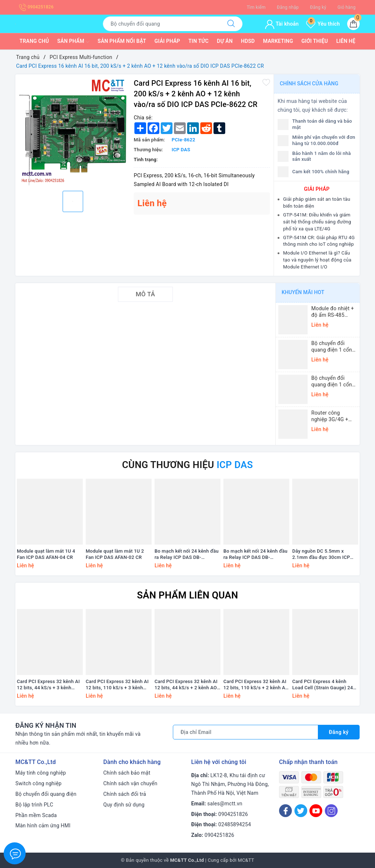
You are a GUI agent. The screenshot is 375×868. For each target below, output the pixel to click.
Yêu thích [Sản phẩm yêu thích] (323, 24)
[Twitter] (301, 811)
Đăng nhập (288, 7)
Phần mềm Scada (36, 815)
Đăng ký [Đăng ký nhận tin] (339, 732)
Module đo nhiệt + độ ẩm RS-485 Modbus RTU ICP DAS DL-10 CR (333, 312)
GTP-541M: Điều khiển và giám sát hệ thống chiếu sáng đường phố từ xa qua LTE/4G (317, 222)
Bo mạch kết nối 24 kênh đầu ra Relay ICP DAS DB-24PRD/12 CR (255, 554)
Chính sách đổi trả (125, 794)
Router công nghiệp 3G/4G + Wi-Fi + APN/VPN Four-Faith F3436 (332, 416)
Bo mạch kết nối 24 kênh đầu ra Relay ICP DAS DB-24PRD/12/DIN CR (187, 554)
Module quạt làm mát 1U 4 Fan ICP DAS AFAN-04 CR (46, 554)
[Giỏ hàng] (353, 24)
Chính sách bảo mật (127, 773)
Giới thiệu (315, 41)
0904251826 (36, 7)
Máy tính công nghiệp (41, 773)
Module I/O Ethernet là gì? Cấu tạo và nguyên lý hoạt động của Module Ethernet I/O (317, 260)
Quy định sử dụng (124, 805)
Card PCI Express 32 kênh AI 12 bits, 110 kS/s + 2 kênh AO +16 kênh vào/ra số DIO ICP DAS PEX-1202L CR (256, 685)
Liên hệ (346, 41)
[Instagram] (331, 811)
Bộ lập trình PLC (34, 805)
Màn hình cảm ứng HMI (43, 826)
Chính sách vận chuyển (130, 783)
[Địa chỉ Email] (246, 732)
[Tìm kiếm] (231, 24)
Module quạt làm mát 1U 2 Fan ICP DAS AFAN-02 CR (115, 554)
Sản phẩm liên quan (187, 595)
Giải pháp (167, 41)
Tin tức (199, 41)
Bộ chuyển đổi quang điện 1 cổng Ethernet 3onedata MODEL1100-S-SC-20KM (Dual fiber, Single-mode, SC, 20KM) (333, 381)
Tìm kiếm (256, 7)
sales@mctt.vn (225, 804)
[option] (73, 132)
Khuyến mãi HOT (303, 292)
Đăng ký (318, 7)
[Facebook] (285, 811)
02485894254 (235, 824)
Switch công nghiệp (38, 783)
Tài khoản (282, 24)
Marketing (278, 41)
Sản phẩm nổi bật (122, 41)
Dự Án (225, 41)
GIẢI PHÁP (317, 189)
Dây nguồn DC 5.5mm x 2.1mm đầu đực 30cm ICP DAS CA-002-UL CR (321, 554)
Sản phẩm (73, 42)
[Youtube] (316, 811)
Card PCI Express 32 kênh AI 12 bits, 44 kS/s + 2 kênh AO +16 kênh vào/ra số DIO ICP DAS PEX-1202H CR (186, 685)
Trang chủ (34, 41)
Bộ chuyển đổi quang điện (46, 794)
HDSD (248, 41)
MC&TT (246, 860)
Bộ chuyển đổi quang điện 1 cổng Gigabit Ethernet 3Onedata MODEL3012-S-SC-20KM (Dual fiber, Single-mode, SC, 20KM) (333, 347)
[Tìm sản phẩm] (161, 24)
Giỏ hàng (347, 7)
